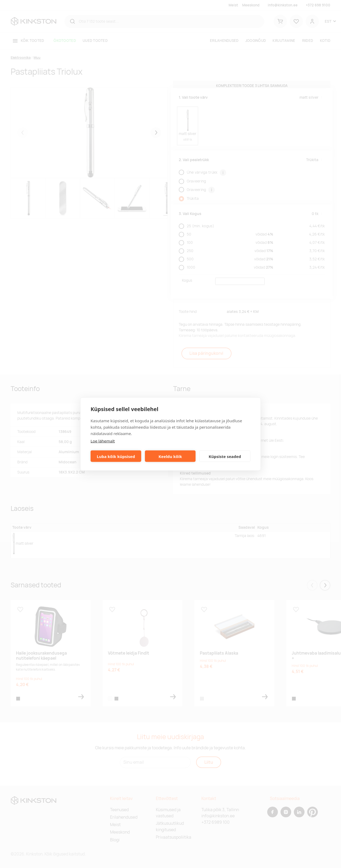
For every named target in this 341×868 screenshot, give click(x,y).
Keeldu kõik (170, 456)
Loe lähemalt (103, 441)
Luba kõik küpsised (116, 456)
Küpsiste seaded (225, 456)
